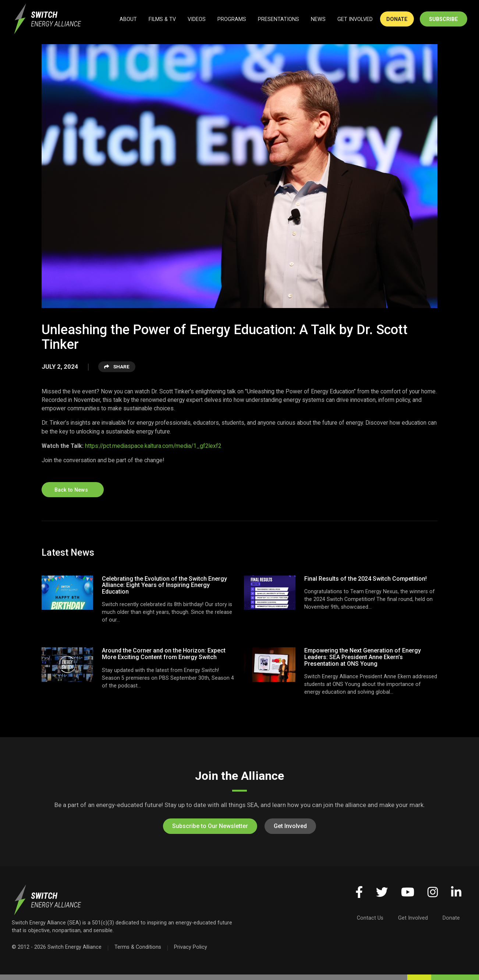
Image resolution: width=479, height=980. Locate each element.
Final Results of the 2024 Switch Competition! (366, 579)
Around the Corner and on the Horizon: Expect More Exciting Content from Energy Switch (164, 654)
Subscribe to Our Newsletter (210, 826)
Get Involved (290, 826)
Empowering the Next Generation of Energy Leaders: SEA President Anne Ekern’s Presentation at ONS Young (363, 657)
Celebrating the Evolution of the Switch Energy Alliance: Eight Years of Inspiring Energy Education (164, 585)
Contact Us (370, 918)
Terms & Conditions (138, 947)
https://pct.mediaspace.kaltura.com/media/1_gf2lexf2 (153, 446)
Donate (451, 918)
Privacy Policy (191, 947)
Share (117, 367)
